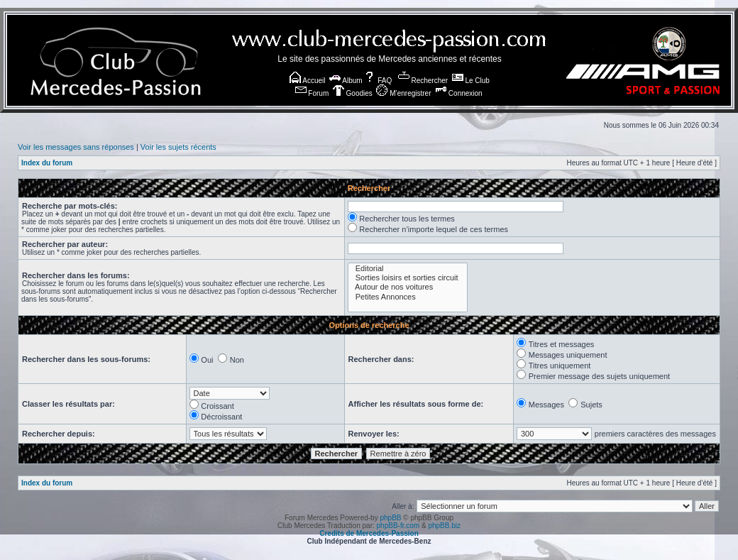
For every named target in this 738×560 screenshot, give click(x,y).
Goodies (353, 93)
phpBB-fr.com (398, 526)
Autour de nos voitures (408, 287)
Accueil (307, 81)
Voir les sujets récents (178, 147)
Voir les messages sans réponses (76, 147)
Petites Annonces (408, 297)
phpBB (390, 518)
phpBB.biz (444, 526)
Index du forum (47, 163)
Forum (312, 93)
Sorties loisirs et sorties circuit (408, 278)
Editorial (408, 269)
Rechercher (423, 81)
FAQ (378, 81)
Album (346, 81)
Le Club (471, 81)
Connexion (459, 93)
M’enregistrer (403, 93)
